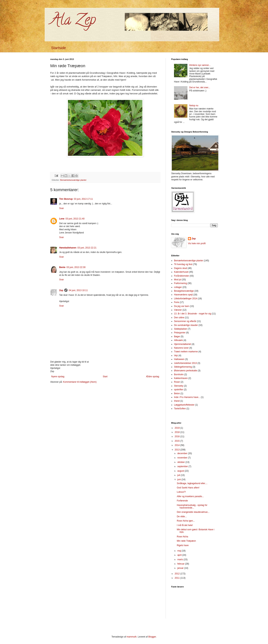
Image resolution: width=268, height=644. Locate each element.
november (183, 458)
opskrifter (179, 390)
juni (179, 479)
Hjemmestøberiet (182, 344)
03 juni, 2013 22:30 (76, 267)
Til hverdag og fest (183, 264)
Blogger (152, 637)
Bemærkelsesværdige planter (73, 180)
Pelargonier (180, 333)
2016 (178, 436)
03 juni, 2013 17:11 (83, 199)
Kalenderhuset (181, 272)
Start (105, 377)
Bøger (177, 337)
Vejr (176, 356)
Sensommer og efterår (185, 321)
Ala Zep (73, 21)
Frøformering (180, 283)
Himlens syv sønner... (200, 65)
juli (179, 475)
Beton (177, 393)
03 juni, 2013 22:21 (87, 248)
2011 (178, 578)
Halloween (179, 359)
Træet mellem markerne (186, 352)
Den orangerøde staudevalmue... (193, 512)
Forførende (182, 501)
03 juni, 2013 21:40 (75, 219)
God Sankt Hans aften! (188, 488)
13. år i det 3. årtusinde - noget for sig (193, 314)
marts (180, 559)
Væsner (178, 310)
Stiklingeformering (183, 367)
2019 (178, 428)
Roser (177, 382)
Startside (59, 48)
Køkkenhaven (181, 378)
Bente (62, 267)
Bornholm (179, 374)
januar (181, 568)
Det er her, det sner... (200, 87)
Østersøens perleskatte (186, 371)
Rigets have (183, 545)
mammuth (131, 637)
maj (180, 551)
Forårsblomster (182, 276)
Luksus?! (181, 492)
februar (181, 564)
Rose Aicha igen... (186, 521)
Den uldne (179, 318)
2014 (178, 445)
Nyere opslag (58, 377)
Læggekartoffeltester (184, 405)
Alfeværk (178, 340)
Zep (61, 290)
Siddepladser (181, 329)
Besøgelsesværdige (184, 291)
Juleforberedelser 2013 (185, 363)
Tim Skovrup (66, 199)
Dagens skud (181, 268)
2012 (178, 574)
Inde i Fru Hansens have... (187, 397)
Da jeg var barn (182, 306)
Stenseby (179, 386)
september (183, 466)
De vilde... (182, 517)
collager (178, 287)
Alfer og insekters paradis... (190, 496)
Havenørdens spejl (183, 295)
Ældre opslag (153, 377)
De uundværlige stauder (186, 325)
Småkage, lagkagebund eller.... (192, 483)
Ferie (177, 302)
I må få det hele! (185, 525)
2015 (178, 441)
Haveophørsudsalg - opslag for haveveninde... (192, 506)
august (181, 471)
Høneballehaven (68, 248)
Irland (177, 401)
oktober (181, 462)
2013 (178, 450)
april (180, 555)
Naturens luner (181, 348)
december (183, 453)
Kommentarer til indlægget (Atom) (80, 382)
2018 (178, 432)
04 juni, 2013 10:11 (78, 290)
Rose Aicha (182, 537)
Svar (62, 208)
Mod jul (178, 280)
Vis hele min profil (197, 243)
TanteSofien (180, 409)
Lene (62, 219)
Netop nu (194, 106)
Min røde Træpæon (186, 541)
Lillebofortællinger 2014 (186, 299)
